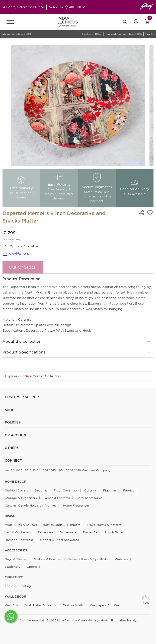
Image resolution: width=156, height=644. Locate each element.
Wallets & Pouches (48, 559)
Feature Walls (73, 605)
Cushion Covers (16, 490)
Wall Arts (12, 605)
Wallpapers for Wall (105, 605)
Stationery (13, 567)
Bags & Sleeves (16, 559)
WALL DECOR (15, 597)
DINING (10, 516)
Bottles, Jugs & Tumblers (62, 525)
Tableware (45, 532)
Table (9, 586)
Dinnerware (68, 532)
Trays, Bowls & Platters (104, 525)
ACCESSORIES (16, 550)
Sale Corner (34, 376)
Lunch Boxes (115, 532)
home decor (16, 482)
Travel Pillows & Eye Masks (88, 559)
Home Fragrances (76, 505)
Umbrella (33, 567)
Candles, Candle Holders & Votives (31, 505)
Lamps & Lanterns (57, 498)
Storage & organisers (21, 498)
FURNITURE (14, 577)
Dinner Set (91, 532)
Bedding (41, 490)
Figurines (110, 490)
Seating (25, 586)
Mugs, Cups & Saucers (21, 525)
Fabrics (129, 490)
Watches (121, 559)
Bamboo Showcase (19, 540)
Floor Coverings (66, 490)
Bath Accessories (89, 498)
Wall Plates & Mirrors (41, 605)
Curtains (90, 490)
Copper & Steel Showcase (60, 540)
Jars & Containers (18, 532)
